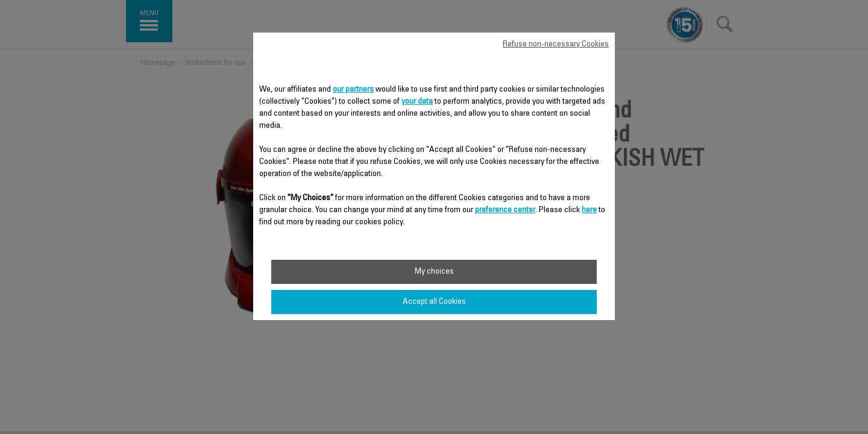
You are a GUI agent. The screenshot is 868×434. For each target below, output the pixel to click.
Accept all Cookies (434, 302)
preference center (505, 210)
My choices (434, 272)
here (589, 210)
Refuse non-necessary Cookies (556, 45)
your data (417, 102)
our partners (353, 90)
